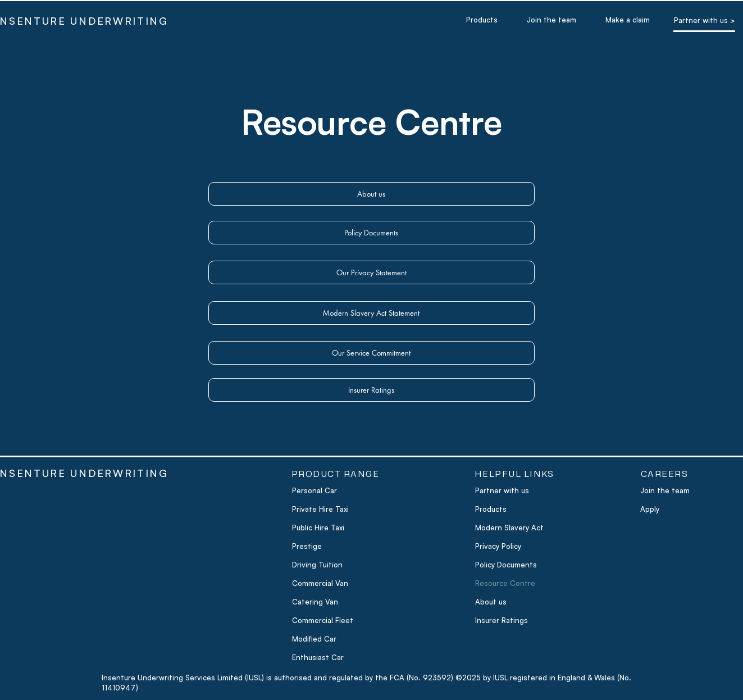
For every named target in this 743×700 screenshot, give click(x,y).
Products (491, 509)
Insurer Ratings (502, 620)
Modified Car (314, 639)
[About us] (371, 194)
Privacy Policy (498, 546)
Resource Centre (505, 583)
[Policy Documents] (371, 233)
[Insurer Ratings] (371, 390)
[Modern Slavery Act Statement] (371, 313)
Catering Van (315, 602)
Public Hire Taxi (318, 528)
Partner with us (502, 490)
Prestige (307, 546)
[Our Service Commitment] (371, 353)
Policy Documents (506, 565)
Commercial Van (320, 583)
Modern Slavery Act (509, 528)
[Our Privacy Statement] (371, 272)
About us (491, 602)
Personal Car (314, 490)
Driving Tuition (317, 565)
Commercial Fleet (323, 620)
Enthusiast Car (318, 657)
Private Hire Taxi (320, 509)
